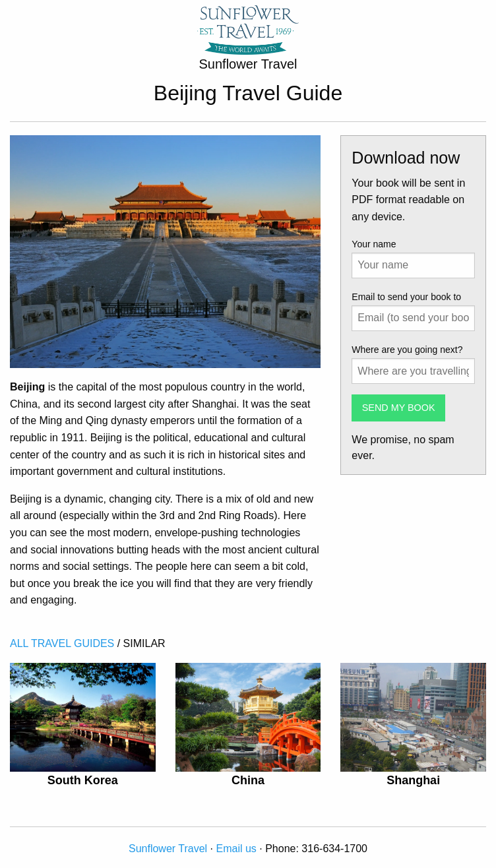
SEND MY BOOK (399, 408)
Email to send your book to (406, 297)
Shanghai (413, 780)
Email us (236, 849)
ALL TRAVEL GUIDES (62, 643)
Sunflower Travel (168, 849)
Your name (374, 244)
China (248, 780)
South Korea (83, 780)
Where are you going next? (407, 350)
